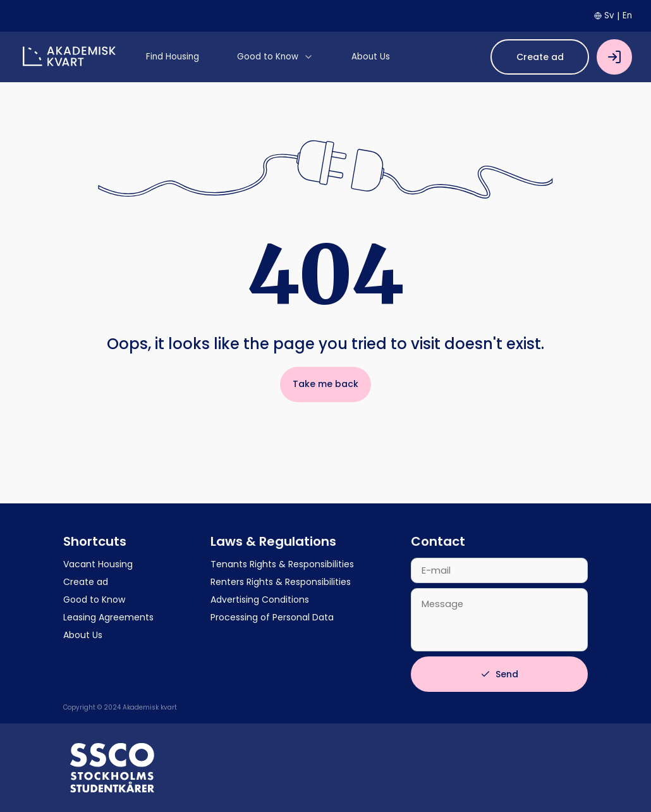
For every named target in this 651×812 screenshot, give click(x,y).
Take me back (325, 384)
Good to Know (94, 600)
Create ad (540, 57)
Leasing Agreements (108, 617)
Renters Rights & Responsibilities (281, 582)
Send (499, 674)
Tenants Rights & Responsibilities (282, 564)
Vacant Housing (98, 564)
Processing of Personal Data (272, 617)
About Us (83, 635)
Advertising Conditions (260, 600)
